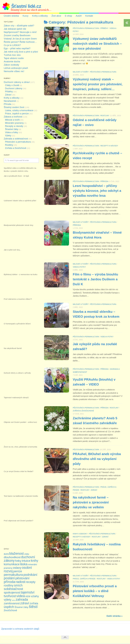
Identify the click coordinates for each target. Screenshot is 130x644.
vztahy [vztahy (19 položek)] (35, 596)
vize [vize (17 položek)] (28, 596)
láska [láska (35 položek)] (24, 564)
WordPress (16, 641)
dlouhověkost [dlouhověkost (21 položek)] (12, 557)
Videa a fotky (79, 267)
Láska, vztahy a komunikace (19, 111)
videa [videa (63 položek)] (21, 596)
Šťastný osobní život (14, 108)
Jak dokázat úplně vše (15, 29)
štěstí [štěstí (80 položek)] (33, 607)
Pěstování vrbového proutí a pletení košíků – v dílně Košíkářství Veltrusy (95, 591)
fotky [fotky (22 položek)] (18, 561)
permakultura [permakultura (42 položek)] (13, 575)
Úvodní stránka (11, 16)
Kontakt (88, 16)
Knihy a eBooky (39, 16)
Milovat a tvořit (81, 72)
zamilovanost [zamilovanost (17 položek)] (12, 604)
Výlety (8, 136)
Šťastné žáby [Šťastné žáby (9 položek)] (21, 607)
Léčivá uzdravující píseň (16, 68)
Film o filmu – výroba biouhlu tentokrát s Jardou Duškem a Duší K (95, 279)
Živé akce (56, 16)
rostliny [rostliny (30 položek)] (9, 586)
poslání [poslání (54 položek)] (9, 578)
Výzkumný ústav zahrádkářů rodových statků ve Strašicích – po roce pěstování (97, 44)
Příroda (104, 182)
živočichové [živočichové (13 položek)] (10, 611)
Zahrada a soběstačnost (16, 139)
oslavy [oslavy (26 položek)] (17, 568)
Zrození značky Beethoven (17, 36)
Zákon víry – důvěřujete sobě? (19, 26)
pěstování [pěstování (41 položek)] (22, 578)
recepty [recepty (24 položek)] (31, 582)
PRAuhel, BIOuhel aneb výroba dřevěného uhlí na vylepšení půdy (97, 459)
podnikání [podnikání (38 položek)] (30, 575)
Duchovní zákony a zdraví (17, 82)
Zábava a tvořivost (13, 117)
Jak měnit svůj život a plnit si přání (21, 52)
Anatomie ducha (12, 62)
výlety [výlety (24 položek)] (8, 600)
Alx (32, 641)
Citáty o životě (12, 86)
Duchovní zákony (14, 89)
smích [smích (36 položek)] (18, 586)
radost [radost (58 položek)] (21, 582)
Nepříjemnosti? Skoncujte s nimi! (20, 32)
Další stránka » (115, 616)
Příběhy (104, 29)
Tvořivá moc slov (12, 55)
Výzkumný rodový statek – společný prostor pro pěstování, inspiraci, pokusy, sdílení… (98, 84)
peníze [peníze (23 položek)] (18, 572)
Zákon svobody (11, 65)
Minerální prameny (14, 123)
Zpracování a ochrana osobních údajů (20, 629)
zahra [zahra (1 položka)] (13, 600)
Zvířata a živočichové (83, 411)
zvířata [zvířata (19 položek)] (34, 604)
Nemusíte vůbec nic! (14, 72)
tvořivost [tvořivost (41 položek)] (10, 596)
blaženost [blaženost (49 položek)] (17, 554)
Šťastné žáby (12, 130)
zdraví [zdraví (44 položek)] (25, 603)
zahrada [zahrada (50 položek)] (22, 600)
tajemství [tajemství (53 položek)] (28, 593)
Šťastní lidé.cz (26, 6)
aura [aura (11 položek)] (6, 554)
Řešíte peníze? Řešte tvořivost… (20, 42)
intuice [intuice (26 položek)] (26, 561)
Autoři (78, 16)
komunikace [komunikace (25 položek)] (12, 564)
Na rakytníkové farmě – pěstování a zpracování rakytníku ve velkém (91, 503)
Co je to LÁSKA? (12, 45)
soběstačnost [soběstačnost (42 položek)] (13, 589)
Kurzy (25, 16)
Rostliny (105, 116)
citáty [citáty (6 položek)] (27, 554)
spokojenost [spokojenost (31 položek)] (12, 593)
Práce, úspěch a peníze (84, 579)
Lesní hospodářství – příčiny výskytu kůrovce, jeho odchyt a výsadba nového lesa (97, 191)
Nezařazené (10, 101)
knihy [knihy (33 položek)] (35, 561)
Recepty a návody (109, 146)
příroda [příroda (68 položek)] (9, 582)
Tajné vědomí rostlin (14, 59)
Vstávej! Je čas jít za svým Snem (20, 39)
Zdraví (94, 490)
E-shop (68, 16)
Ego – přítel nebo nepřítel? (17, 49)
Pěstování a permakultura (86, 29)
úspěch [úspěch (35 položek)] (9, 607)
